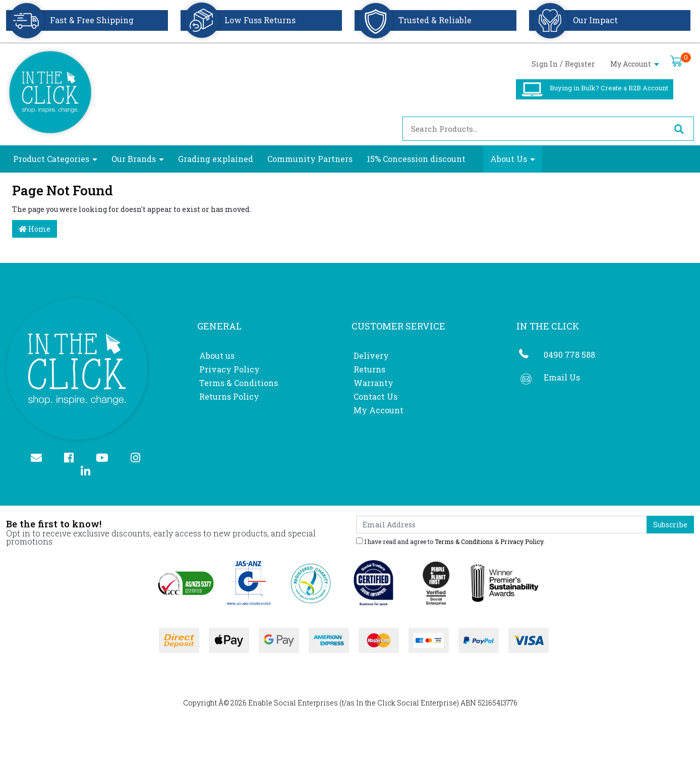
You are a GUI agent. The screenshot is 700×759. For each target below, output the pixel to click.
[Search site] (679, 129)
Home (35, 229)
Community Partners (310, 159)
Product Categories (51, 159)
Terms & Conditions (239, 383)
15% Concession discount (416, 159)
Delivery (371, 356)
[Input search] (534, 129)
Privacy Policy (229, 369)
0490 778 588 (569, 355)
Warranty (373, 383)
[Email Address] (502, 525)
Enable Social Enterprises (293, 703)
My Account (635, 64)
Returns (369, 369)
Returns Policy (229, 396)
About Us (509, 159)
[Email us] (41, 458)
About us (217, 356)
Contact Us (375, 396)
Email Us (562, 377)
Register (580, 64)
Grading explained (216, 159)
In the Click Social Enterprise (406, 703)
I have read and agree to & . (450, 541)
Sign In (545, 64)
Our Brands (134, 159)
